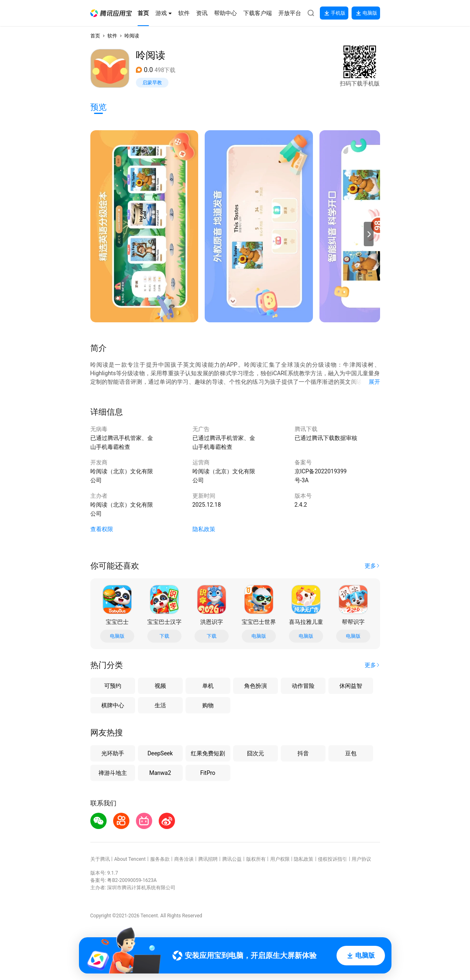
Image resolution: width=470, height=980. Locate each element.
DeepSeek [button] (160, 753)
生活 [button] (160, 705)
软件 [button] (112, 36)
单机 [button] (208, 686)
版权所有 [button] (256, 859)
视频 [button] (160, 686)
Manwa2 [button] (160, 773)
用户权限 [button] (280, 859)
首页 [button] (95, 36)
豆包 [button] (351, 753)
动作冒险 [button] (303, 686)
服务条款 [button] (160, 859)
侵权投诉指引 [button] (332, 859)
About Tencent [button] (130, 859)
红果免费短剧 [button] (208, 753)
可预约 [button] (113, 686)
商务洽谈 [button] (184, 859)
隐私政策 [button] (204, 529)
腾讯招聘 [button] (208, 859)
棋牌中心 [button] (113, 705)
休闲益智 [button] (351, 686)
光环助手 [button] (113, 753)
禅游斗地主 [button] (113, 773)
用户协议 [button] (361, 859)
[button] (111, 13)
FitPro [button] (208, 773)
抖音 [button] (303, 753)
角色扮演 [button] (256, 686)
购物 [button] (208, 705)
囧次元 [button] (256, 753)
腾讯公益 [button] (232, 859)
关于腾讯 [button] (100, 859)
